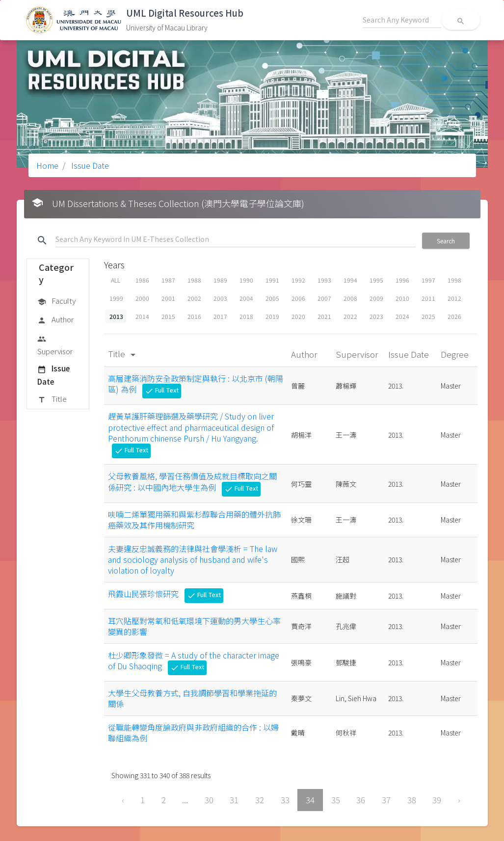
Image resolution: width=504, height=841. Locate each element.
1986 (142, 280)
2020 (298, 316)
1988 (194, 280)
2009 (376, 298)
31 (234, 800)
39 (437, 800)
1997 (428, 280)
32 (260, 800)
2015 (168, 316)
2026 (454, 316)
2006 (298, 298)
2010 (402, 298)
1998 (454, 280)
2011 (428, 298)
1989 (220, 280)
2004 (246, 298)
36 (361, 800)
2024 (402, 316)
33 (285, 800)
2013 (116, 316)
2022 (350, 316)
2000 (142, 298)
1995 (376, 280)
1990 (246, 280)
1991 (272, 280)
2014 (142, 316)
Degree (456, 354)
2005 (272, 298)
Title (52, 399)
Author (55, 320)
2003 (220, 298)
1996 (402, 280)
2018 (246, 316)
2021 (324, 316)
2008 (350, 298)
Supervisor (55, 345)
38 (412, 800)
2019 (272, 316)
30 (209, 800)
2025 (428, 316)
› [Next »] (459, 800)
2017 (220, 316)
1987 (168, 280)
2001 (168, 298)
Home (47, 165)
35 (336, 800)
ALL (116, 280)
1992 (298, 280)
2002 (194, 298)
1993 (324, 280)
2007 (324, 298)
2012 (454, 298)
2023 (376, 316)
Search (446, 241)
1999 (116, 298)
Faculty (56, 301)
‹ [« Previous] (123, 800)
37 (386, 800)
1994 (350, 280)
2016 (194, 316)
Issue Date (89, 165)
